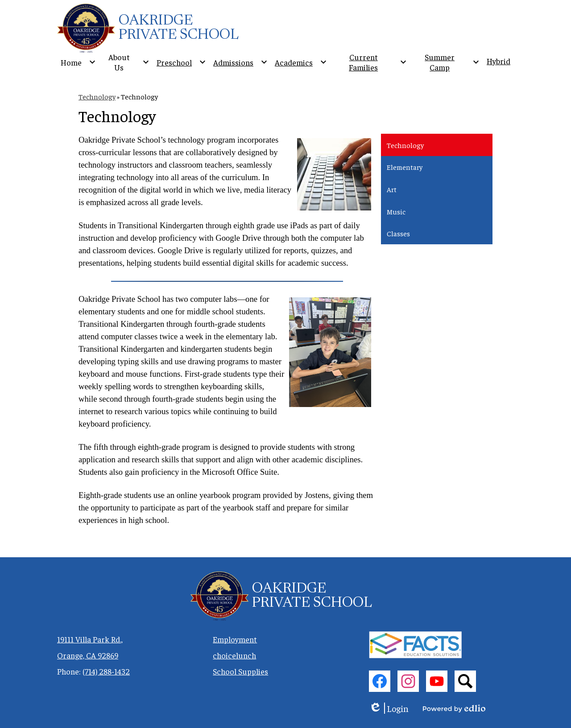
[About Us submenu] (126, 62)
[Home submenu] (78, 62)
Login (389, 708)
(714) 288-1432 (106, 671)
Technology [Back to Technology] (97, 96)
